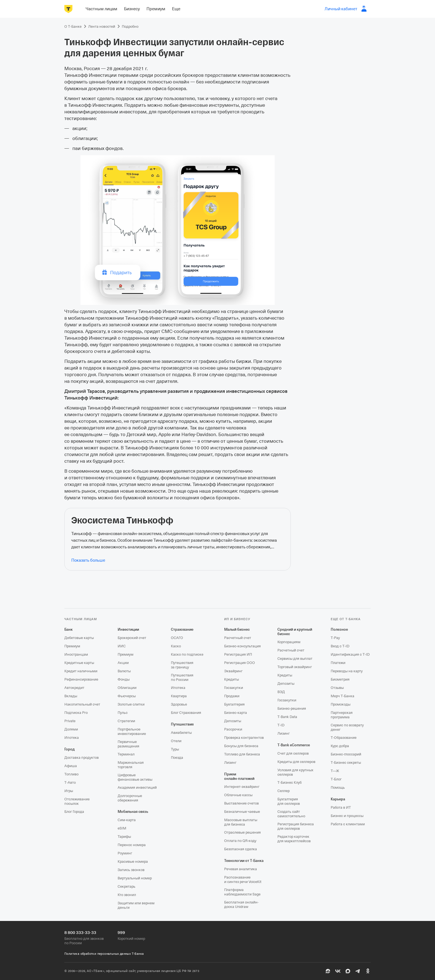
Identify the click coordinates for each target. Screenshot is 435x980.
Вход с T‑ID (340, 646)
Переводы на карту (347, 671)
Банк (69, 629)
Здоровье (179, 704)
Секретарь (127, 886)
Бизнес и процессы (347, 816)
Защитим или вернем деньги (136, 905)
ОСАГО (177, 638)
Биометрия (340, 679)
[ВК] (338, 971)
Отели (176, 741)
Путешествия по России (182, 677)
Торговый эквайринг (295, 667)
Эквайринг (233, 671)
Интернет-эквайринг (242, 787)
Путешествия (182, 724)
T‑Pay (335, 638)
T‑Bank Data (287, 717)
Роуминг (125, 853)
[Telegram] (358, 971)
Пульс (123, 713)
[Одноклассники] (368, 971)
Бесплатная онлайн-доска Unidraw (241, 904)
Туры (175, 749)
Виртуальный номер (135, 878)
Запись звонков (131, 870)
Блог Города (74, 812)
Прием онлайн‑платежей (239, 776)
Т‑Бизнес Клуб (289, 782)
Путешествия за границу (182, 665)
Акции (123, 663)
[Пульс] (328, 971)
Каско (176, 646)
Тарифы (124, 837)
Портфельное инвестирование (132, 731)
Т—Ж (335, 771)
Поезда (177, 758)
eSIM (122, 828)
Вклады (71, 696)
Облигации (127, 688)
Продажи (232, 696)
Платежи (338, 663)
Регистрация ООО (240, 663)
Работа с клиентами (348, 824)
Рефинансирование (81, 679)
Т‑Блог (336, 779)
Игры (69, 791)
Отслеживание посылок (77, 801)
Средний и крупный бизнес (295, 632)
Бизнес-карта (236, 713)
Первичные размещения (128, 744)
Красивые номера (133, 861)
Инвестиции (128, 629)
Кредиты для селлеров (296, 762)
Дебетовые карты (79, 638)
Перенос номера (132, 845)
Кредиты (232, 679)
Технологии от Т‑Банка (244, 861)
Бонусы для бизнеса (241, 746)
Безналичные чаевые (242, 812)
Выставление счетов (241, 803)
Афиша (71, 766)
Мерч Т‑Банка (342, 696)
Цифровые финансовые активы (135, 777)
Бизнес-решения (292, 708)
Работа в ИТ (341, 807)
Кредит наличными (81, 671)
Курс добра (340, 746)
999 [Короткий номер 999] (121, 933)
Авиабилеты (181, 733)
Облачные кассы (238, 795)
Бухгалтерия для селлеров (289, 801)
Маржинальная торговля (131, 765)
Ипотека (72, 738)
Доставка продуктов (82, 758)
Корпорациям (289, 642)
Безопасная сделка (241, 849)
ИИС (122, 646)
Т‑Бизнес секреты (346, 763)
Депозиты (233, 721)
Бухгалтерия (234, 704)
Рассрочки (233, 729)
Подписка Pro (76, 713)
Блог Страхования (186, 713)
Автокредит (74, 688)
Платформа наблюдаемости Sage (242, 892)
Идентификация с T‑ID (350, 654)
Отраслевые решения (242, 832)
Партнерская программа (342, 715)
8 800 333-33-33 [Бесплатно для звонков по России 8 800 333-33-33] (80, 933)
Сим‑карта (127, 820)
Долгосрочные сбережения (130, 798)
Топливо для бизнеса (242, 754)
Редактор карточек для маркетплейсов (294, 839)
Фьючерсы (127, 696)
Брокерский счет (132, 638)
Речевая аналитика (241, 869)
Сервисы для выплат (295, 659)
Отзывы (337, 688)
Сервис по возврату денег (347, 727)
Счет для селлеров (293, 753)
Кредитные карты (79, 663)
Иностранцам (76, 654)
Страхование (182, 629)
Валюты (124, 671)
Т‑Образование (344, 738)
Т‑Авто (70, 782)
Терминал (126, 754)
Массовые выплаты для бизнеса (241, 822)
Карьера (338, 799)
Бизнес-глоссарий (346, 754)
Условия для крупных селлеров (295, 772)
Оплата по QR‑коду (240, 841)
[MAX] (348, 971)
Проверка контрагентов (244, 738)
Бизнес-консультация (242, 646)
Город (69, 749)
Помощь (338, 787)
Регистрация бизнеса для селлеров (296, 826)
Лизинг (230, 763)
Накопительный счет (82, 704)
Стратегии (126, 721)
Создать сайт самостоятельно (291, 814)
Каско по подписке (187, 654)
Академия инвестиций (137, 787)
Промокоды (341, 704)
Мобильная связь (133, 812)
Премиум (72, 646)
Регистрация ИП (238, 654)
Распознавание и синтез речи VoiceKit (243, 880)
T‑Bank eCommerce (294, 745)
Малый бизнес (237, 629)
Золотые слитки (131, 704)
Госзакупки (234, 688)
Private (70, 721)
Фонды (124, 679)
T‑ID (281, 725)
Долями (71, 729)
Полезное (339, 629)
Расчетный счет (238, 638)
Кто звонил (127, 895)
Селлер (284, 791)
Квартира (179, 696)
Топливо (71, 774)
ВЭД (281, 692)
